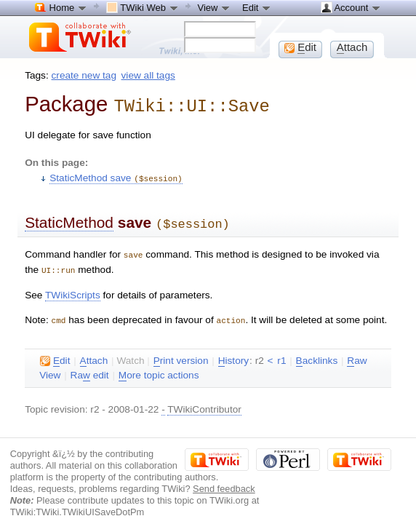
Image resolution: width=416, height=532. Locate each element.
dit (55, 355)
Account (351, 7)
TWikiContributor (204, 404)
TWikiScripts (73, 290)
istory (233, 355)
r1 (281, 355)
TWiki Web (143, 7)
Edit (257, 7)
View (215, 7)
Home (61, 7)
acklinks (317, 355)
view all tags (148, 75)
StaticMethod (69, 220)
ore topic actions (159, 370)
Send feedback (224, 483)
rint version (181, 355)
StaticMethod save (116, 176)
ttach (94, 355)
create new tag (84, 75)
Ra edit (90, 370)
